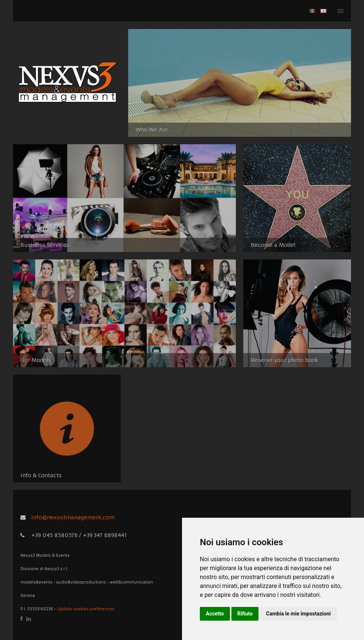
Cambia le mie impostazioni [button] (298, 614)
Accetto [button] (215, 614)
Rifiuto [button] (245, 614)
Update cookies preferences (86, 609)
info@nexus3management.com (73, 517)
